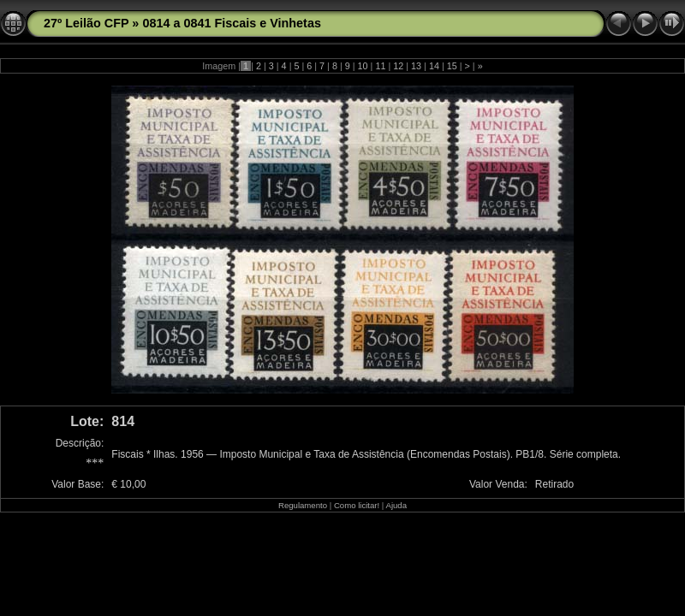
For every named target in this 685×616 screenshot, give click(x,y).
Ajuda (396, 505)
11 (380, 66)
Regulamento (303, 505)
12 (398, 66)
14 (434, 66)
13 (416, 66)
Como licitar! (357, 505)
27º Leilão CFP (86, 23)
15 (452, 66)
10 (363, 66)
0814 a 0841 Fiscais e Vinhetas (232, 23)
